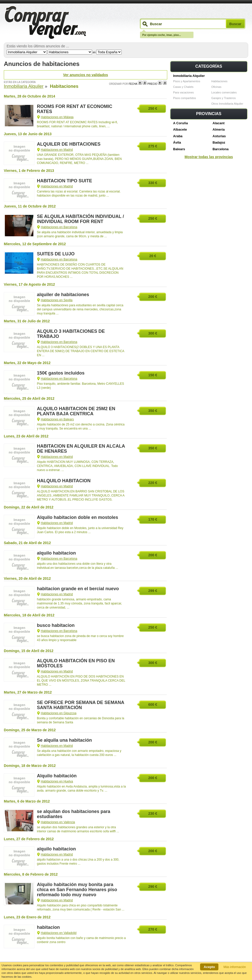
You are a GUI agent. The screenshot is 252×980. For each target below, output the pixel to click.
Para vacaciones (183, 92)
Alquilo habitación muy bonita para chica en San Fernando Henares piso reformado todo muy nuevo (77, 890)
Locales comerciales (224, 92)
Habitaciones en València (58, 822)
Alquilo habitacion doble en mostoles (78, 517)
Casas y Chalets (183, 87)
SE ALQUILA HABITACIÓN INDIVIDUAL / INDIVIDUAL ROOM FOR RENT (80, 219)
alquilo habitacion (56, 553)
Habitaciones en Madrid (57, 150)
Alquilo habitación (57, 776)
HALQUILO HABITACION (64, 481)
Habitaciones (219, 81)
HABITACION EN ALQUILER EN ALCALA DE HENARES (81, 449)
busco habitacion (56, 625)
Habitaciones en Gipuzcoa (59, 713)
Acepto (209, 967)
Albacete (180, 129)
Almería (219, 129)
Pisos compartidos (185, 98)
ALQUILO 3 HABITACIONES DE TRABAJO (71, 334)
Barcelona (221, 149)
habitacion (48, 927)
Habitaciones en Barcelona (59, 227)
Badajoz (219, 142)
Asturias (219, 136)
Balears (179, 149)
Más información (235, 967)
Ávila (177, 142)
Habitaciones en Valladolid (59, 933)
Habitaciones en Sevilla (57, 300)
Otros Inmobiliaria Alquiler (227, 104)
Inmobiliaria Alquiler (189, 76)
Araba (178, 136)
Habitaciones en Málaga (57, 117)
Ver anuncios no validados (86, 75)
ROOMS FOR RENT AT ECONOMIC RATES (75, 109)
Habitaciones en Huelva (57, 781)
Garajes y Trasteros (223, 98)
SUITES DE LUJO (56, 254)
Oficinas (216, 87)
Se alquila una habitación (64, 740)
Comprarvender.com (45, 23)
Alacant (219, 123)
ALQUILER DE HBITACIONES (69, 144)
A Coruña (180, 123)
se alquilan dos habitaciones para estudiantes (74, 814)
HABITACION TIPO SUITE (65, 181)
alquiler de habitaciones (63, 295)
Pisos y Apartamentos (187, 81)
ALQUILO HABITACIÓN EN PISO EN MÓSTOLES (76, 663)
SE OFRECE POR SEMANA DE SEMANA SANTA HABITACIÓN (81, 705)
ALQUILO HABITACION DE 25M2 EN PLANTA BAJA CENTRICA (76, 411)
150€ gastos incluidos (61, 373)
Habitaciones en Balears (57, 419)
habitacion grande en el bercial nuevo (78, 589)
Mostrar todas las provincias (209, 157)
